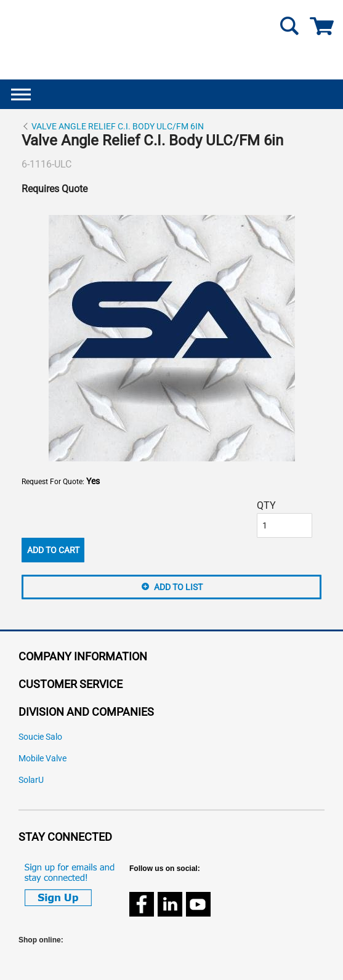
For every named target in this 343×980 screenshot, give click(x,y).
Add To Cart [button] (53, 550)
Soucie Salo (40, 737)
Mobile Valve (42, 759)
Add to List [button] (178, 587)
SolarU (31, 780)
